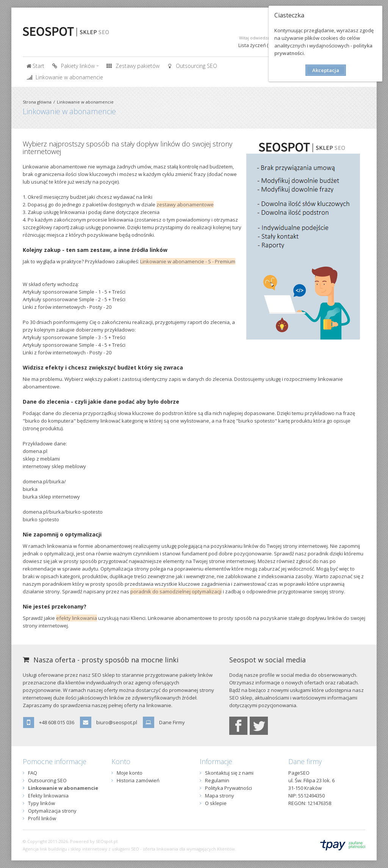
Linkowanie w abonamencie (85, 102)
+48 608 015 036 (57, 722)
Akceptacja (326, 70)
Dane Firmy (172, 722)
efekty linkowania (77, 618)
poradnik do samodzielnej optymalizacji (176, 591)
